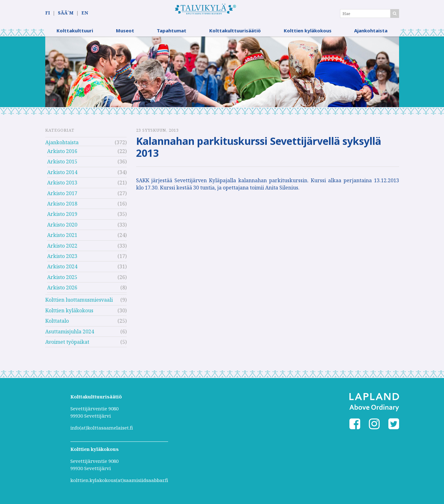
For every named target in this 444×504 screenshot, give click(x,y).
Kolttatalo (57, 323)
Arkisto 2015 (62, 164)
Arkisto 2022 (62, 248)
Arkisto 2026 (62, 290)
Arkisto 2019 (62, 216)
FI (48, 13)
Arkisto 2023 (62, 259)
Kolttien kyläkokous (308, 33)
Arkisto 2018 (62, 206)
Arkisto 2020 (62, 227)
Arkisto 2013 (62, 185)
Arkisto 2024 (62, 269)
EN (85, 13)
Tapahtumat (172, 33)
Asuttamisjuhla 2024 (70, 334)
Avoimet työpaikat (67, 344)
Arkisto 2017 (62, 195)
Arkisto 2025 (62, 280)
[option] (222, 74)
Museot (125, 33)
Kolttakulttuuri (75, 33)
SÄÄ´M (66, 13)
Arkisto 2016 (62, 154)
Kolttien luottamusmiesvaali (79, 302)
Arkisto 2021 (62, 238)
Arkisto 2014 (62, 175)
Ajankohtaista (371, 33)
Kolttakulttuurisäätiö (235, 33)
